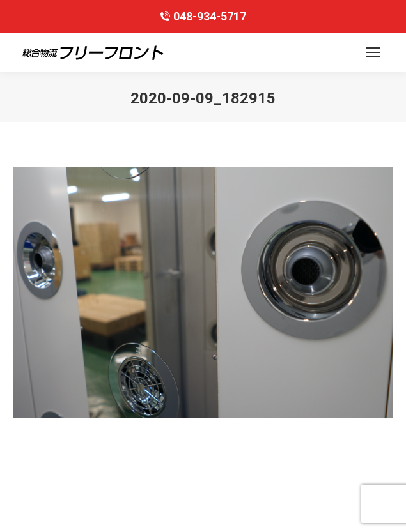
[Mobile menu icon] (373, 52)
